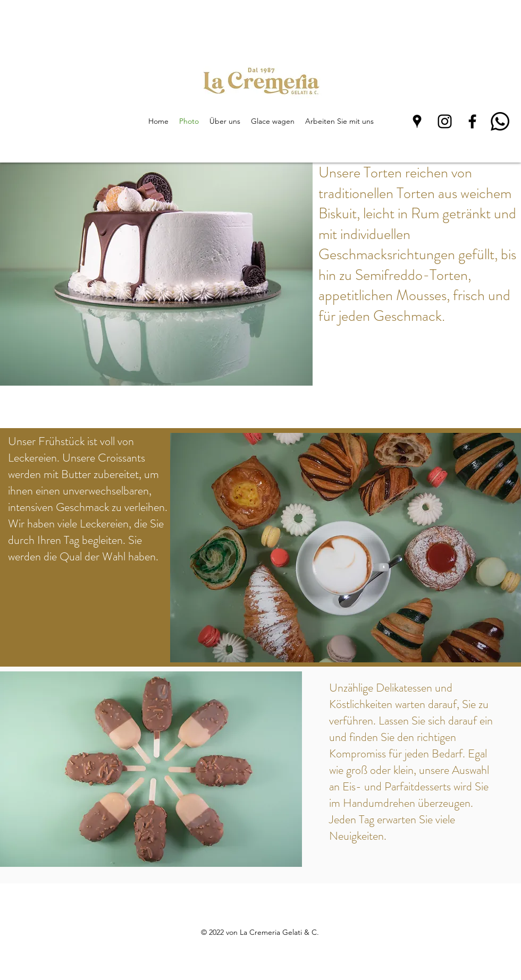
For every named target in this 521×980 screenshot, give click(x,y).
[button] (156, 274)
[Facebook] (472, 121)
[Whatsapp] (500, 121)
